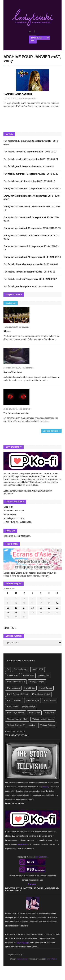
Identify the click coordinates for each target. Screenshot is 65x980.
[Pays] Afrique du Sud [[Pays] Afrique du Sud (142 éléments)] (16, 682)
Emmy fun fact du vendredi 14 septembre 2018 (28, 217)
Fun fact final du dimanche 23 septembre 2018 (28, 141)
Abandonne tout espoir (14, 511)
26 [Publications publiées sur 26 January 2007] (41, 613)
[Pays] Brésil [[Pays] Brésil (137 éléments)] (30, 688)
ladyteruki (25, 327)
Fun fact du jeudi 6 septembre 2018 (22, 286)
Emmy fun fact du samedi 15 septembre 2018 (27, 206)
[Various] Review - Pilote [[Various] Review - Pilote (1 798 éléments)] (17, 719)
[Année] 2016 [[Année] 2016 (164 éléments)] (28, 675)
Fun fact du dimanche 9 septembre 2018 (24, 264)
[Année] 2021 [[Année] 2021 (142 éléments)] (44, 675)
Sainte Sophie (10, 515)
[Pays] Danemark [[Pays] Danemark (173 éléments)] (14, 700)
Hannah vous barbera (18, 94)
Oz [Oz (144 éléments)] (8, 669)
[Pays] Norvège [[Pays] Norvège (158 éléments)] (29, 706)
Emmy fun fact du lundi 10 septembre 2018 (26, 257)
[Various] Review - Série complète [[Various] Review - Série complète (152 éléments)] (21, 725)
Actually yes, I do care (14, 518)
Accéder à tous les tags (15, 731)
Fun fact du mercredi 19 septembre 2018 (25, 174)
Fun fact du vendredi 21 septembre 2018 (25, 159)
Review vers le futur (29, 99)
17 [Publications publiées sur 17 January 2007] (24, 608)
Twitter (29, 32)
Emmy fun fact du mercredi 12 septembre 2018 (28, 235)
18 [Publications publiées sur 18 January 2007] (32, 608)
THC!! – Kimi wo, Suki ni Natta (17, 522)
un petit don (22, 482)
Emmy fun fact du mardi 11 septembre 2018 (26, 246)
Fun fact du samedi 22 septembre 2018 (24, 152)
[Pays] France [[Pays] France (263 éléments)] (50, 700)
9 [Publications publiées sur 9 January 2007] (16, 603)
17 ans (43, 476)
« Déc (6, 628)
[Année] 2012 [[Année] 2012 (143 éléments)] (38, 669)
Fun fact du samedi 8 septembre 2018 (23, 272)
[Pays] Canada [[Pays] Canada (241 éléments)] (46, 688)
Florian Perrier (51, 959)
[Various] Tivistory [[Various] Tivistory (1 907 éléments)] (47, 725)
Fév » (13, 628)
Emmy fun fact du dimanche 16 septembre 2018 (28, 196)
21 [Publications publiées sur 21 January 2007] (57, 608)
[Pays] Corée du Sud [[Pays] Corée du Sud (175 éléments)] (41, 694)
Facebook (34, 32)
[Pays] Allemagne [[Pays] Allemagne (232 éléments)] (37, 682)
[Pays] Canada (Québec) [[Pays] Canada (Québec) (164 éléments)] (17, 694)
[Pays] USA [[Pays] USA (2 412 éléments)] (49, 713)
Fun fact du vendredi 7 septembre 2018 (24, 279)
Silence (7, 331)
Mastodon (26, 536)
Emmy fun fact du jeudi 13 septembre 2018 (26, 228)
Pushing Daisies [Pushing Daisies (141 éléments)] (21, 669)
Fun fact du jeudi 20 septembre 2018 (22, 166)
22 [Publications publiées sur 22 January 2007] (8, 613)
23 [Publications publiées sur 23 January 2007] (16, 613)
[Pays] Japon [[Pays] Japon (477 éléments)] (12, 706)
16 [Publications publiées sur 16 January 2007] (16, 608)
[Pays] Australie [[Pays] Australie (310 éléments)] (13, 688)
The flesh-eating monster (16, 413)
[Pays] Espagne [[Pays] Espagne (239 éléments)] (32, 700)
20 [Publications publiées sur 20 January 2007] (49, 608)
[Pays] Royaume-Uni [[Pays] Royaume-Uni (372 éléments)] (16, 713)
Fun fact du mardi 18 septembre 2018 (23, 181)
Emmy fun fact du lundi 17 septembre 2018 (26, 188)
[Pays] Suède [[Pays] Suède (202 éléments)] (34, 713)
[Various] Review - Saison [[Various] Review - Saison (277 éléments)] (43, 719)
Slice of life (8, 507)
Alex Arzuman (22, 959)
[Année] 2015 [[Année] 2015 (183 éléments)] (12, 675)
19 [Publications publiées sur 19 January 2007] (41, 608)
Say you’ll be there (13, 372)
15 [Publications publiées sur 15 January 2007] (8, 608)
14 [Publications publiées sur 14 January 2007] (57, 603)
